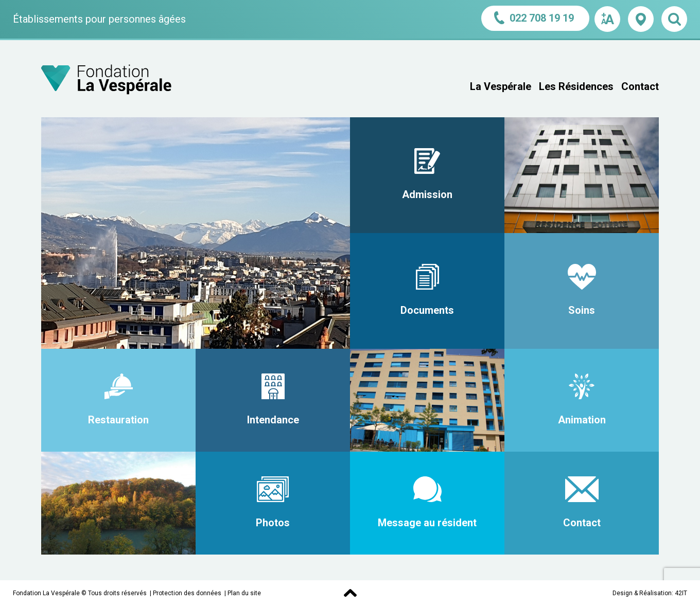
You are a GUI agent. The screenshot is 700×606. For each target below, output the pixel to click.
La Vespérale (501, 86)
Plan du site (244, 593)
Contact (640, 86)
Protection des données (187, 593)
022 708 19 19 (535, 18)
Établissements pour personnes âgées (99, 19)
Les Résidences (576, 86)
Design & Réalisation (642, 593)
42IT (681, 593)
